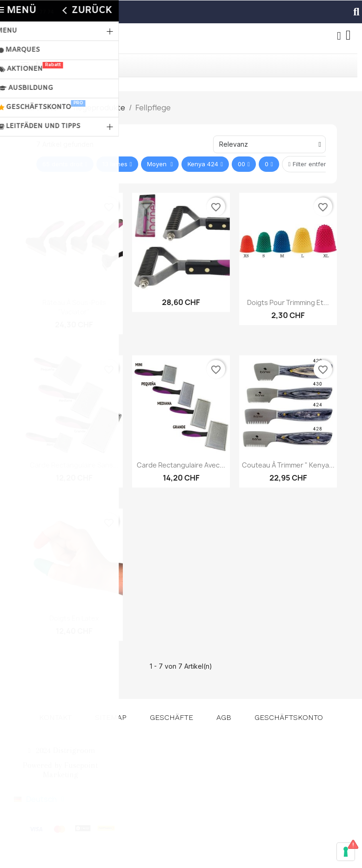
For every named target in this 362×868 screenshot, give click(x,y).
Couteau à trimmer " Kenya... (288, 465)
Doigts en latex (74, 618)
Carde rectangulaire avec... (181, 465)
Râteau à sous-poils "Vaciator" (74, 307)
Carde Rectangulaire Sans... (74, 465)
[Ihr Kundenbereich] (339, 36)
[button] (356, 12)
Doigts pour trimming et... (288, 302)
